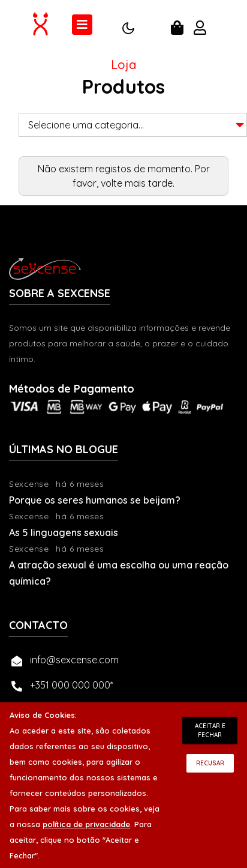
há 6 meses (80, 484)
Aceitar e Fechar (210, 731)
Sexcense (29, 484)
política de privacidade (86, 824)
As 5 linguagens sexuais (64, 532)
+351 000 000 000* (72, 685)
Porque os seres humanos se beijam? (95, 500)
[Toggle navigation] (82, 25)
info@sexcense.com (74, 660)
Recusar (210, 763)
